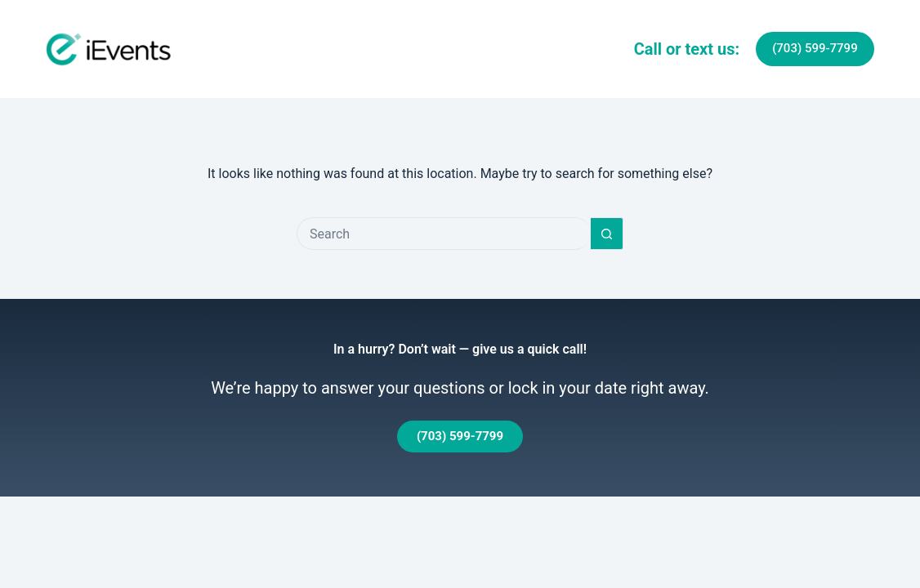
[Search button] (607, 234)
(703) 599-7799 (815, 48)
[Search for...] (444, 234)
